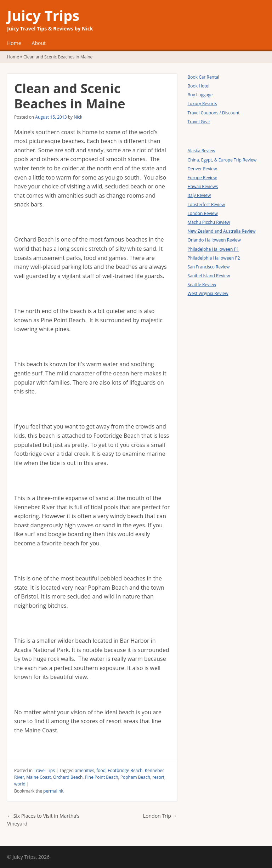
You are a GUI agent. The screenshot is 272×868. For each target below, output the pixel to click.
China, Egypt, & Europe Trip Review (222, 160)
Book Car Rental (203, 77)
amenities (84, 770)
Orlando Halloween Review (214, 240)
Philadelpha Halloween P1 (213, 249)
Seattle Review (202, 285)
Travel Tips (44, 770)
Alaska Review (202, 151)
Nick (78, 117)
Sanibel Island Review (209, 276)
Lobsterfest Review (206, 205)
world (20, 784)
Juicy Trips (43, 15)
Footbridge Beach (125, 770)
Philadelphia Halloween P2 (214, 258)
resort (158, 777)
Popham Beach (135, 777)
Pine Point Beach (102, 777)
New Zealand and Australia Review (222, 231)
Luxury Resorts (202, 104)
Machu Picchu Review (209, 222)
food (101, 770)
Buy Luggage (200, 95)
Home (14, 43)
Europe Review (202, 178)
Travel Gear (199, 122)
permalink (53, 791)
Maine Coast (38, 777)
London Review (203, 213)
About (39, 43)
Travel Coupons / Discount (214, 113)
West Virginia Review (208, 293)
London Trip (160, 816)
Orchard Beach (68, 777)
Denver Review (202, 169)
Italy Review (199, 195)
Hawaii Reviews (203, 186)
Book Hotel (199, 86)
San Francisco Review (209, 267)
